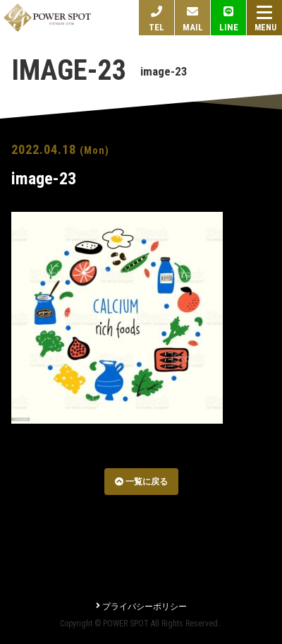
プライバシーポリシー (141, 607)
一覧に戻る (141, 482)
